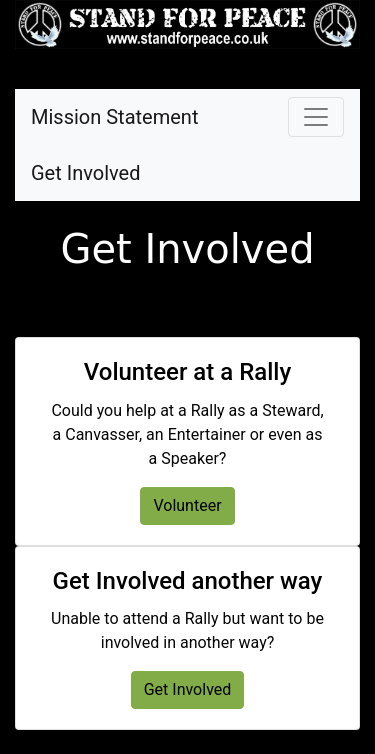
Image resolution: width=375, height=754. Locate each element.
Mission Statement (114, 117)
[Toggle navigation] (316, 117)
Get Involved (85, 173)
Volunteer (187, 505)
